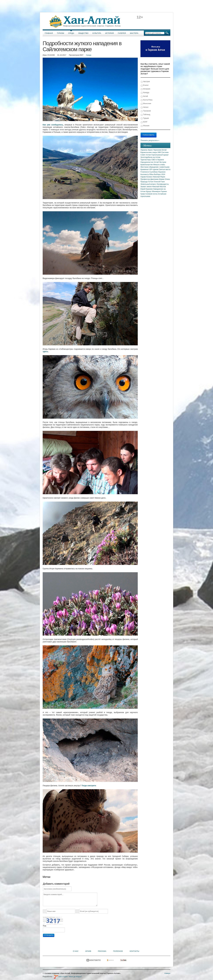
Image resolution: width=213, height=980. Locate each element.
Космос (150, 177)
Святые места (165, 169)
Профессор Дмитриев (150, 179)
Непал (145, 107)
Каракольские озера (149, 152)
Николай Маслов (159, 187)
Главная (49, 33)
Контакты (134, 951)
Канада (145, 93)
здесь (45, 351)
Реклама (102, 951)
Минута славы (159, 165)
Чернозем (157, 150)
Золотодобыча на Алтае (150, 157)
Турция (145, 118)
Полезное (118, 951)
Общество (83, 33)
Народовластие (147, 162)
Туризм (61, 33)
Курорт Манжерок (153, 191)
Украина (144, 150)
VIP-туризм (154, 169)
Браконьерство (147, 165)
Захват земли (146, 187)
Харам (143, 177)
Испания (145, 89)
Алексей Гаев (159, 182)
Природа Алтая (147, 182)
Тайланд (145, 115)
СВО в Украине (158, 160)
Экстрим (163, 162)
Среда (71, 33)
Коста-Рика (147, 100)
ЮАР (144, 122)
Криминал (145, 169)
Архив (88, 951)
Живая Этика (164, 179)
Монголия (146, 104)
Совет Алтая (146, 155)
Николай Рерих (159, 177)
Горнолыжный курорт (160, 155)
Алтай (156, 162)
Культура (97, 33)
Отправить (49, 935)
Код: (45, 926)
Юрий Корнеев (147, 189)
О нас (76, 951)
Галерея (122, 33)
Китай (144, 96)
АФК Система (163, 152)
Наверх (167, 973)
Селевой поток (151, 194)
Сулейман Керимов (158, 172)
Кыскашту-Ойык (147, 174)
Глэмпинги (145, 172)
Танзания (146, 111)
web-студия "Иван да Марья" (68, 977)
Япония (145, 126)
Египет (145, 85)
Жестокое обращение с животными (155, 167)
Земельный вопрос (148, 184)
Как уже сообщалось (53, 125)
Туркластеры (146, 160)
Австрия (145, 82)
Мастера (134, 33)
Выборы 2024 (160, 174)
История (110, 33)
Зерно (150, 150)
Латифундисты (163, 184)
